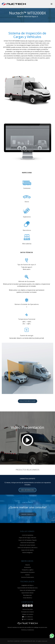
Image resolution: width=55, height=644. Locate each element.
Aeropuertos (27, 567)
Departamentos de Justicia (27, 572)
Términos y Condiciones (28, 630)
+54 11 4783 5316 (28, 617)
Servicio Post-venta (27, 609)
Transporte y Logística (28, 570)
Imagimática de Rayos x (28, 585)
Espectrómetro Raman (28, 593)
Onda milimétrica (27, 598)
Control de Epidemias (28, 535)
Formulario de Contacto (27, 612)
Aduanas (27, 565)
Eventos (28, 575)
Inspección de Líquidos (28, 550)
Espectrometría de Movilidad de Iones (28, 588)
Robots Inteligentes (27, 552)
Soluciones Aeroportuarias (27, 543)
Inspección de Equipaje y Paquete (28, 540)
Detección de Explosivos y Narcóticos (28, 548)
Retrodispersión (27, 595)
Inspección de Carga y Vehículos (27, 538)
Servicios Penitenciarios (28, 577)
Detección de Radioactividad (28, 590)
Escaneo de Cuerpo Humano (27, 545)
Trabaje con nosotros (28, 614)
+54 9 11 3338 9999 (28, 619)
